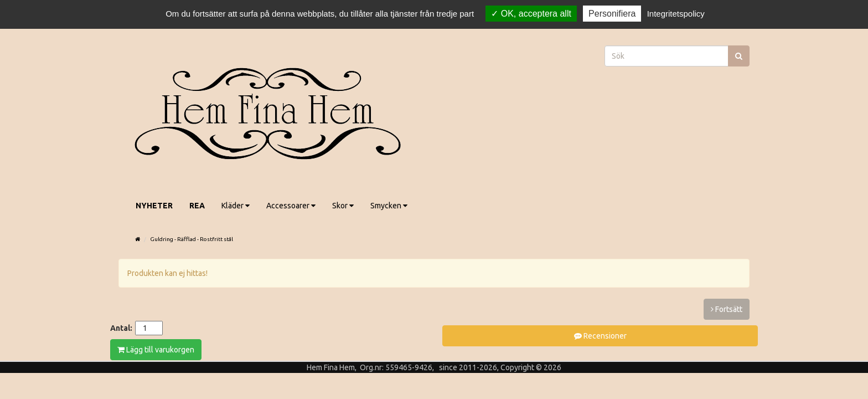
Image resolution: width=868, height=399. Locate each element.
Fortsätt (727, 309)
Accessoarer (291, 206)
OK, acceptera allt (531, 14)
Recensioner (600, 336)
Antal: (121, 328)
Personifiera (612, 14)
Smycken (389, 206)
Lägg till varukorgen (156, 350)
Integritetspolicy (676, 14)
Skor (343, 206)
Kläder (236, 206)
